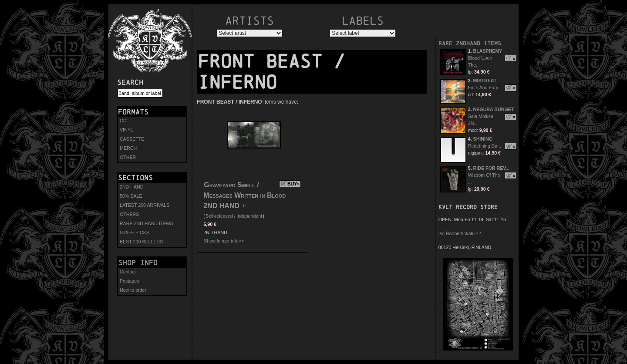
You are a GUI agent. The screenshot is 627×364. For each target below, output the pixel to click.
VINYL (126, 130)
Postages (129, 281)
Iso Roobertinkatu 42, (460, 233)
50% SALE (131, 196)
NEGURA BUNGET (494, 109)
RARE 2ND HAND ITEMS (147, 223)
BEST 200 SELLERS (141, 242)
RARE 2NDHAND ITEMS (470, 43)
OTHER (128, 157)
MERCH (128, 148)
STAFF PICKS (135, 233)
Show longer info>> (224, 241)
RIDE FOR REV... (492, 168)
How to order (133, 290)
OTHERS (129, 214)
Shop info (138, 263)
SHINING (483, 139)
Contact (128, 272)
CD (123, 121)
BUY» (293, 184)
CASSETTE (132, 139)
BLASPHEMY (488, 51)
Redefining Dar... (485, 146)
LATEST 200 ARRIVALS (145, 205)
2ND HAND (131, 187)
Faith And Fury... (485, 88)
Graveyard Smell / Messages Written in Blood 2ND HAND (244, 195)
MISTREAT (485, 81)
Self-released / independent (234, 216)
